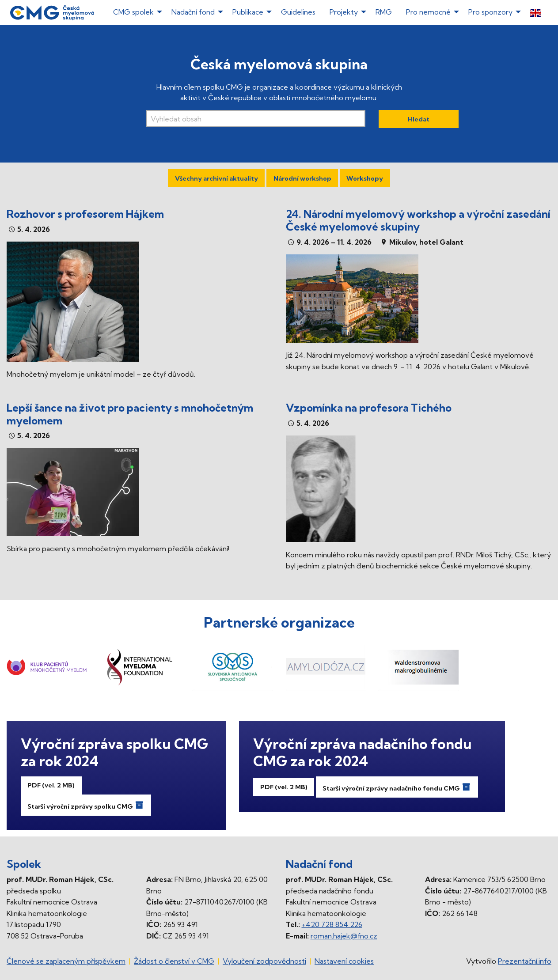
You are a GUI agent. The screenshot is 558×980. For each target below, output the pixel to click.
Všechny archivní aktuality (216, 178)
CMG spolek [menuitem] (133, 12)
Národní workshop (302, 178)
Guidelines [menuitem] (298, 12)
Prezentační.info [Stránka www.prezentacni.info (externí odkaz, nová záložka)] (525, 961)
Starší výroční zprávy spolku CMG (86, 805)
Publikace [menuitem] (248, 12)
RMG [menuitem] (384, 12)
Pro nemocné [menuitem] (428, 12)
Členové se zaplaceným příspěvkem (66, 961)
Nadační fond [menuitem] (193, 12)
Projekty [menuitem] (344, 12)
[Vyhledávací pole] (256, 119)
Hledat (419, 119)
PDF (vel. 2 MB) (51, 785)
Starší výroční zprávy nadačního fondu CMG (397, 787)
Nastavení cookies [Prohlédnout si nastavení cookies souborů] (344, 961)
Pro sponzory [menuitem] (490, 12)
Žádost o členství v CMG (174, 961)
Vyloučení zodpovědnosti (264, 961)
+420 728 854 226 (332, 924)
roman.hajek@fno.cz (344, 936)
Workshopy (365, 178)
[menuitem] (535, 13)
